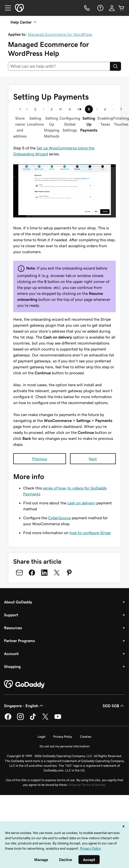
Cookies (86, 737)
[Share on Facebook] (32, 573)
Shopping (12, 666)
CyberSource (59, 518)
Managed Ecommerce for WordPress (60, 34)
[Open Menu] (6, 8)
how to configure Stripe (90, 533)
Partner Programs (19, 641)
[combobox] (59, 66)
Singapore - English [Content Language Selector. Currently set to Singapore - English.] (24, 706)
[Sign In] (112, 8)
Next (93, 459)
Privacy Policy (63, 737)
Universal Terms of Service (86, 785)
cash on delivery (81, 503)
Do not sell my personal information (65, 746)
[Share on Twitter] (57, 573)
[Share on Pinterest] (69, 573)
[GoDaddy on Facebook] (8, 719)
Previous (40, 459)
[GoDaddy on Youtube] (58, 719)
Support (11, 615)
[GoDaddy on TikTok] (33, 719)
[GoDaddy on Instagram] (20, 719)
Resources (13, 628)
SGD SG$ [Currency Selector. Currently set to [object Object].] (114, 706)
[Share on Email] (19, 573)
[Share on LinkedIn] (44, 573)
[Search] (116, 66)
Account (11, 654)
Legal (41, 737)
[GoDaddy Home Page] (25, 684)
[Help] (100, 8)
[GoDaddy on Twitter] (45, 719)
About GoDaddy (18, 602)
